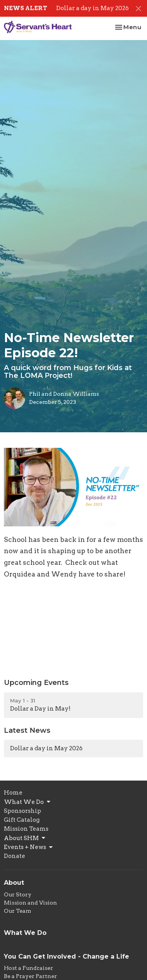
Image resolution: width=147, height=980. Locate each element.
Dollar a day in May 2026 (93, 8)
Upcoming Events (36, 683)
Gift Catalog (22, 820)
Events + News (29, 847)
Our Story (18, 894)
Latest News (27, 730)
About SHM (25, 838)
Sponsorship (22, 811)
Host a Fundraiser (29, 968)
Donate (15, 856)
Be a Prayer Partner (30, 976)
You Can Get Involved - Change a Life (67, 956)
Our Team (17, 911)
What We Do (28, 802)
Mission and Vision (30, 903)
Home (13, 793)
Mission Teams (26, 829)
